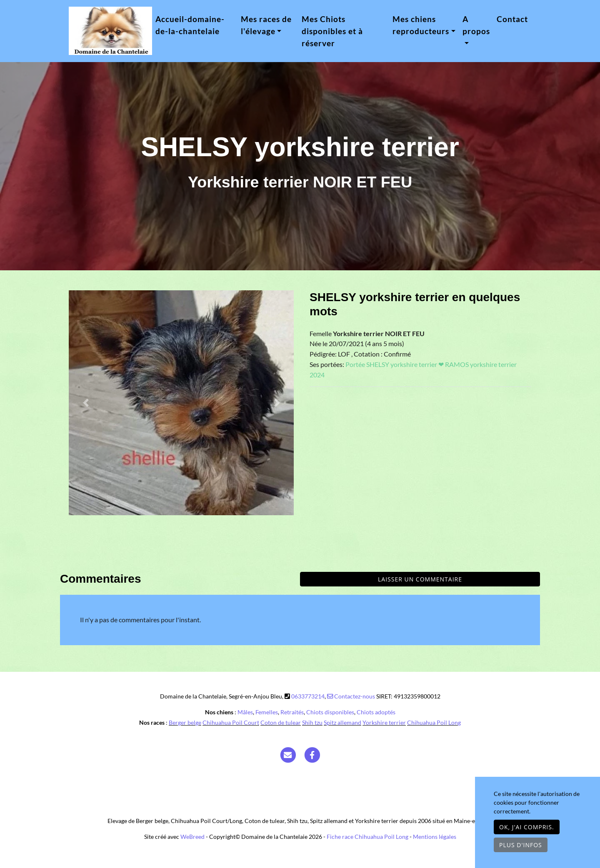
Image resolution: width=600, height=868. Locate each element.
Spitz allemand (342, 722)
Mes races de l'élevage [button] (266, 25)
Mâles (245, 712)
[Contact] (288, 755)
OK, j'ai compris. (527, 827)
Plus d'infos (521, 845)
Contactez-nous (351, 696)
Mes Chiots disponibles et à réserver (332, 31)
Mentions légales (435, 837)
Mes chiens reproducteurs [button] (421, 25)
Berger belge (185, 722)
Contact (512, 19)
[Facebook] (312, 755)
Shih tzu (312, 722)
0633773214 (308, 696)
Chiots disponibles (330, 712)
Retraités (292, 712)
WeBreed (192, 837)
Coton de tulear (281, 722)
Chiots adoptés (376, 712)
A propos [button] (476, 25)
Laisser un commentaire (420, 579)
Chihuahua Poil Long (434, 722)
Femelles (267, 712)
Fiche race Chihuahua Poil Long (367, 837)
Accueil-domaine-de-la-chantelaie (190, 25)
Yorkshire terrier (384, 722)
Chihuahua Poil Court (231, 722)
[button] (86, 403)
